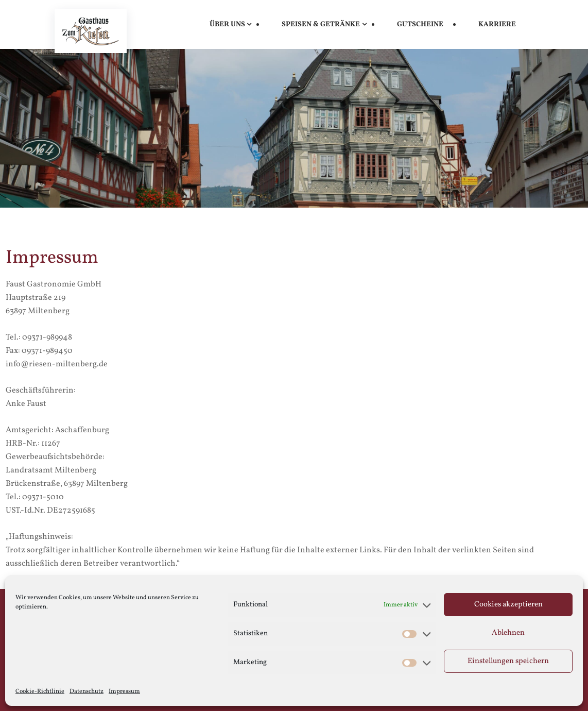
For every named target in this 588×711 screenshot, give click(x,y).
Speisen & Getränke (321, 24)
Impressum (124, 691)
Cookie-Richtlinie (40, 691)
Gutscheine (420, 24)
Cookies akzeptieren (508, 605)
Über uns (227, 24)
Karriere (497, 24)
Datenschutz (87, 691)
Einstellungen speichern (508, 661)
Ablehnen (508, 633)
